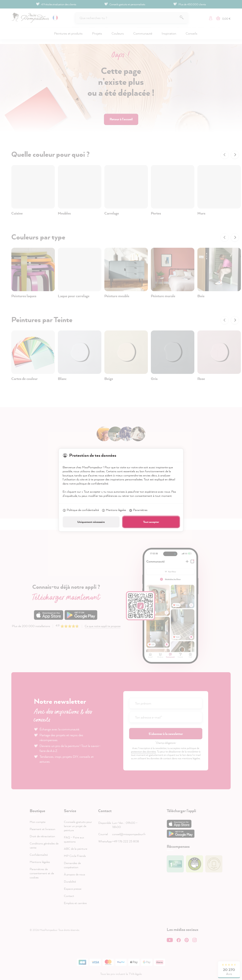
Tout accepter (151, 522)
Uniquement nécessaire (91, 522)
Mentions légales (114, 510)
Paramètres (138, 510)
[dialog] (121, 490)
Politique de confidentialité (81, 510)
